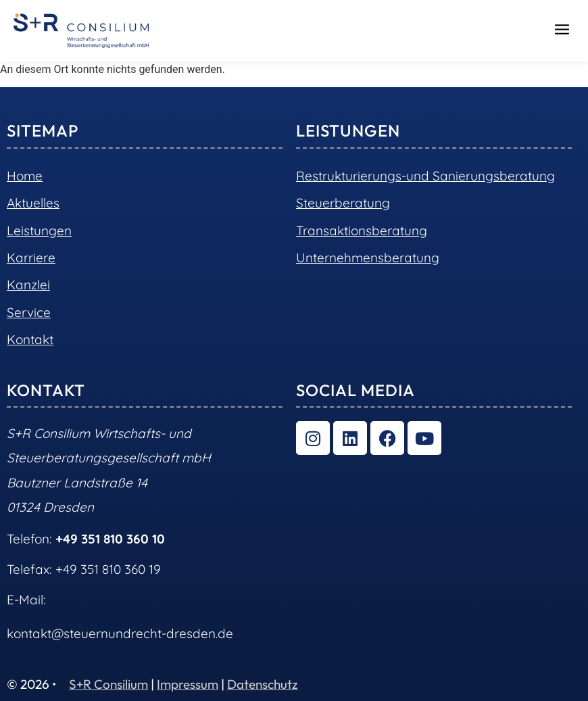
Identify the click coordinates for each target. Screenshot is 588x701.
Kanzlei (28, 285)
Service (29, 312)
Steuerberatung (343, 203)
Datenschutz (263, 684)
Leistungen (39, 231)
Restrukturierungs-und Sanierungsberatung (425, 176)
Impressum (188, 684)
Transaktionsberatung (362, 231)
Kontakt (30, 339)
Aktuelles (33, 203)
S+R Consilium (108, 684)
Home (25, 176)
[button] (562, 31)
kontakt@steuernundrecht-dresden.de (120, 633)
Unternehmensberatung (368, 258)
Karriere (31, 258)
